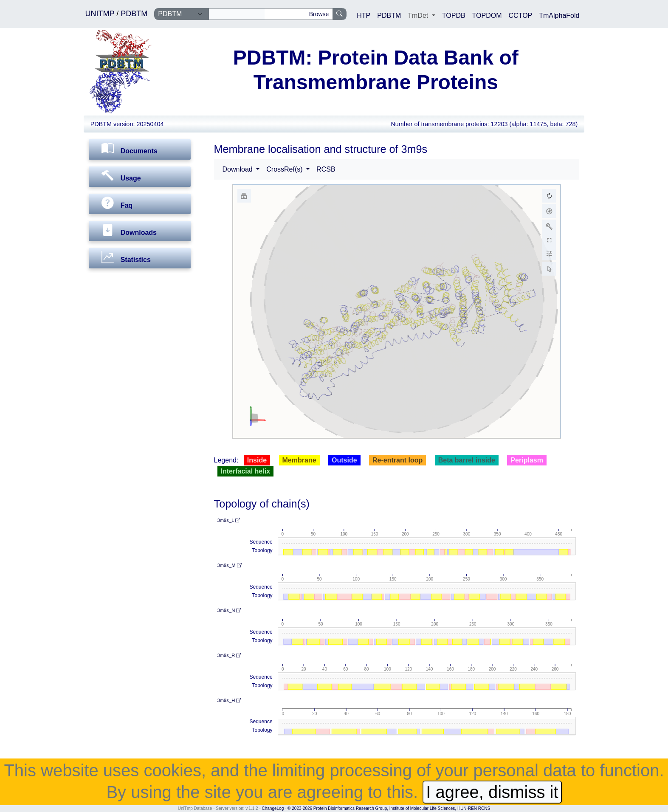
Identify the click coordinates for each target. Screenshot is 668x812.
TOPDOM (487, 16)
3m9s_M (230, 565)
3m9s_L (229, 520)
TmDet (419, 16)
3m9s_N (229, 610)
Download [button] (239, 169)
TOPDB (454, 16)
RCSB (326, 169)
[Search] (237, 14)
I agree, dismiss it (492, 792)
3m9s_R (229, 655)
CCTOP (521, 16)
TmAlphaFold (559, 16)
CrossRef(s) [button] (285, 169)
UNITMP (101, 14)
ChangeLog (273, 808)
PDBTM (134, 14)
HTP (364, 16)
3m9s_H (229, 700)
